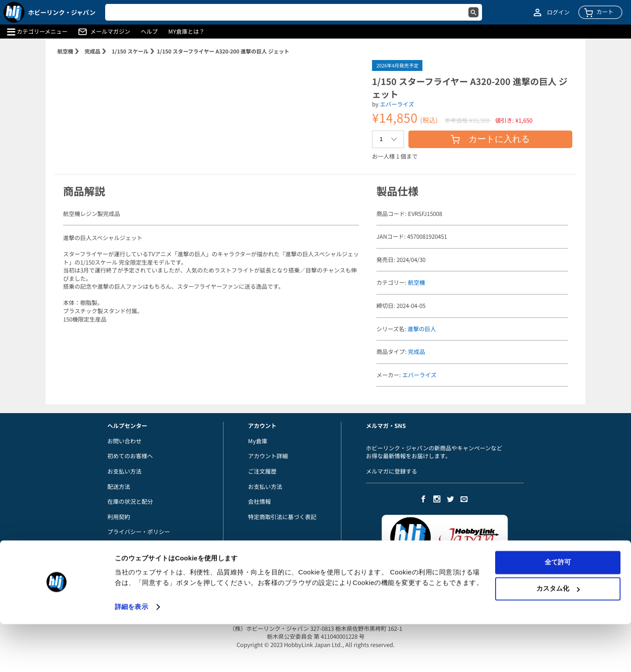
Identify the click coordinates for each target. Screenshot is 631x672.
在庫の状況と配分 (130, 501)
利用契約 (119, 517)
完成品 (92, 51)
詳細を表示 (131, 655)
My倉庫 (258, 441)
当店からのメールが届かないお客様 (153, 547)
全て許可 (558, 610)
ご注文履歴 (262, 471)
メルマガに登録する (392, 471)
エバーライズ (397, 104)
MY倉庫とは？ (186, 32)
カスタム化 (558, 636)
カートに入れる (490, 139)
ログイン (558, 12)
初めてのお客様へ (130, 456)
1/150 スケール (130, 51)
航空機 (65, 51)
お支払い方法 (124, 471)
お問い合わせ (124, 441)
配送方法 (119, 486)
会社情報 (259, 501)
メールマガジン (110, 32)
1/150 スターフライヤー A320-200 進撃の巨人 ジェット (223, 51)
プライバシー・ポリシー (139, 532)
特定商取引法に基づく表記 (282, 517)
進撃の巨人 (422, 329)
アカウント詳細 (268, 456)
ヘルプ (149, 32)
